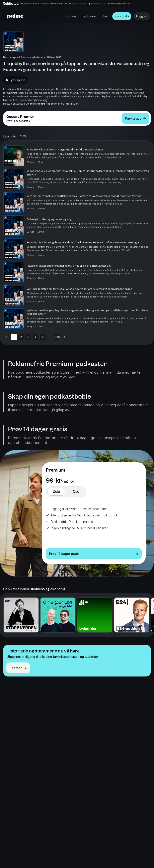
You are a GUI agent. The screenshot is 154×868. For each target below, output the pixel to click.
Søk (104, 16)
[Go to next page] (64, 337)
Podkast (71, 16)
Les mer (127, 4)
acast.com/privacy (42, 104)
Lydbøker (90, 16)
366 (57, 337)
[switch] (56, 492)
